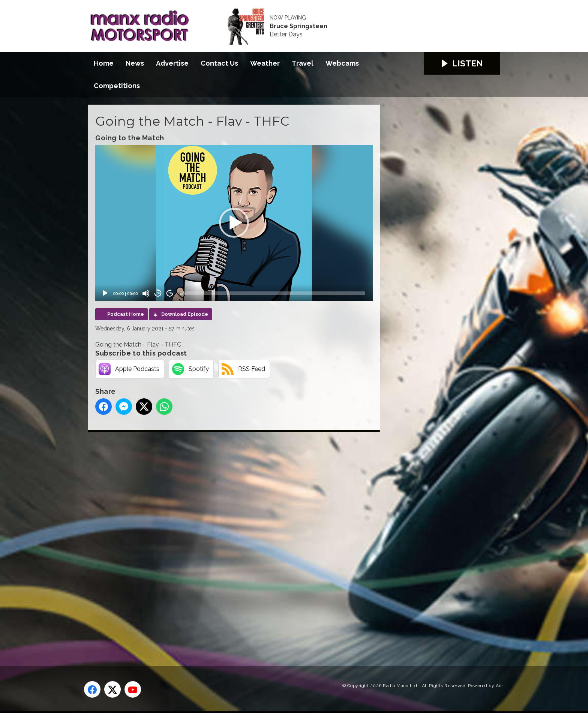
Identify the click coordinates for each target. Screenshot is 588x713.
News (135, 63)
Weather (265, 63)
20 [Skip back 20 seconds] (158, 293)
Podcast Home (126, 314)
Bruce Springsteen (298, 26)
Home (104, 63)
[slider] (272, 293)
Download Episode (185, 314)
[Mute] (146, 293)
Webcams (342, 63)
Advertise (172, 63)
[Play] (105, 293)
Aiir (499, 686)
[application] (234, 223)
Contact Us (219, 63)
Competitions (117, 86)
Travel (303, 63)
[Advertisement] (228, 540)
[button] (234, 223)
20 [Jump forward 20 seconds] (170, 293)
